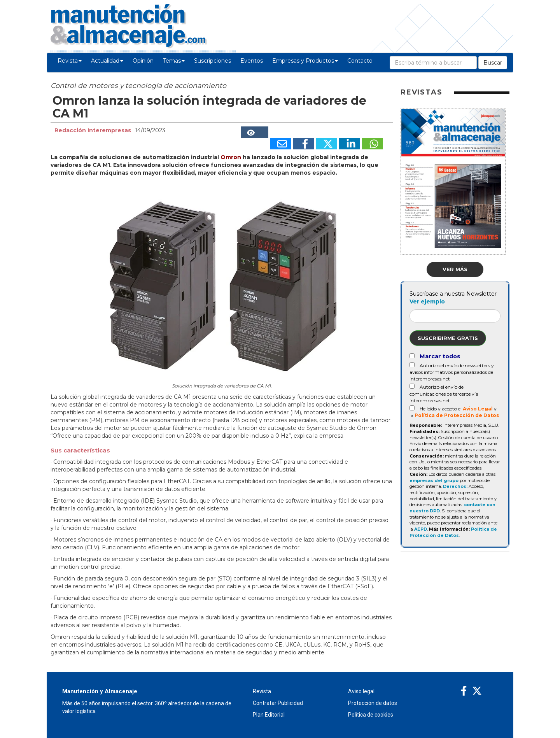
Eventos (252, 61)
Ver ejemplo (427, 302)
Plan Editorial (269, 715)
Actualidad (107, 61)
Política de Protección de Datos (457, 415)
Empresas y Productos (305, 61)
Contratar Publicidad (278, 703)
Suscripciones (213, 61)
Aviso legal (361, 691)
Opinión (143, 61)
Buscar (493, 63)
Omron (231, 157)
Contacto (360, 61)
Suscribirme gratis (448, 338)
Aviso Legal (478, 409)
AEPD (421, 529)
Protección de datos (373, 703)
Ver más (455, 269)
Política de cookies (371, 715)
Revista (70, 61)
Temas (174, 61)
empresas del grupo (434, 480)
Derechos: (455, 486)
